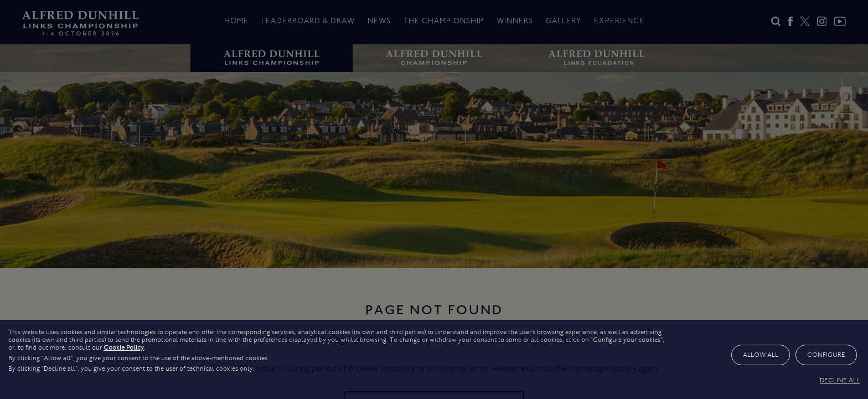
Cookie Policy (124, 347)
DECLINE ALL (840, 380)
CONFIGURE (826, 355)
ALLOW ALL (761, 355)
